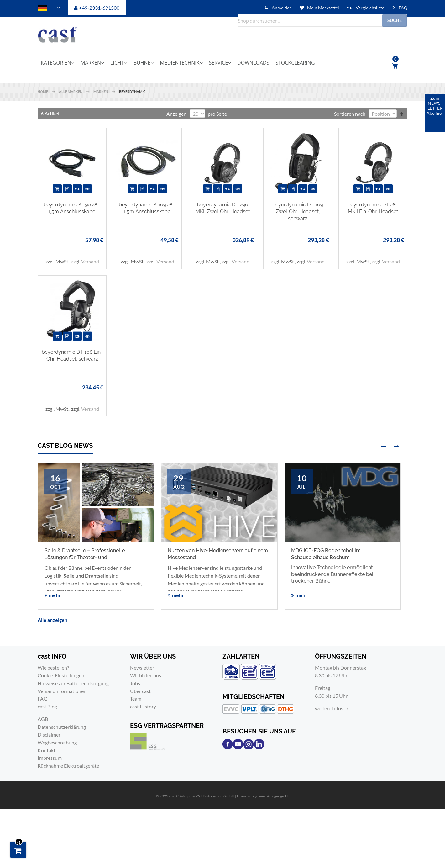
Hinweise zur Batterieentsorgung (73, 683)
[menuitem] (60, 63)
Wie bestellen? (53, 667)
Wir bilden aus (146, 675)
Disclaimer (49, 735)
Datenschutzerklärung (62, 727)
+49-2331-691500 (99, 8)
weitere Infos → (332, 708)
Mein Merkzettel (323, 8)
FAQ (403, 8)
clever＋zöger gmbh (273, 796)
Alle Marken (71, 91)
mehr (55, 595)
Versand (90, 261)
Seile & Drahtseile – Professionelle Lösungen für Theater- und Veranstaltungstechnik (85, 557)
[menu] (205, 63)
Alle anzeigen (52, 620)
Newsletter (142, 667)
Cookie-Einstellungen (61, 675)
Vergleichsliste (369, 8)
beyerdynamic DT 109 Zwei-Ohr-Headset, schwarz (298, 211)
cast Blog (47, 706)
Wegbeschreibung (57, 742)
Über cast (140, 691)
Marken (101, 91)
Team (136, 699)
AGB (43, 719)
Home (43, 91)
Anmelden (281, 8)
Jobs (135, 683)
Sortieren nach (350, 114)
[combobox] (322, 20)
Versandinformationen (62, 691)
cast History (143, 706)
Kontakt (47, 750)
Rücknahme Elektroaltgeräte (68, 766)
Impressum (50, 758)
